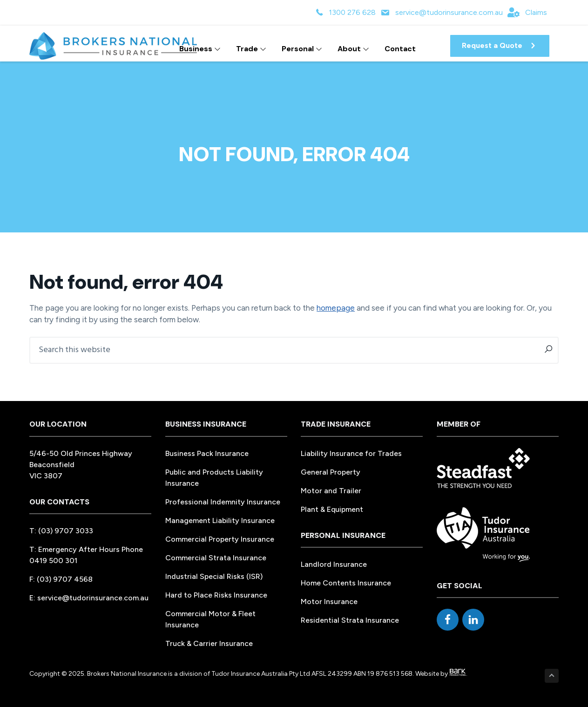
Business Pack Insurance (207, 453)
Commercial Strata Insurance (216, 558)
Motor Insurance (329, 602)
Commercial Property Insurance (220, 539)
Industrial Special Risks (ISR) (214, 576)
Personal (302, 49)
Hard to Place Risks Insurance (216, 595)
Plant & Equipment (332, 509)
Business (200, 49)
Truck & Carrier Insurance (209, 643)
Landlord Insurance (334, 564)
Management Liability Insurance (220, 520)
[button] (500, 46)
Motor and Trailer (331, 491)
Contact (400, 49)
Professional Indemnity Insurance (223, 502)
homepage (336, 308)
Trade (251, 49)
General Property (331, 472)
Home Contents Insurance (346, 583)
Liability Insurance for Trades (351, 453)
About (353, 49)
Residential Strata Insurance (350, 620)
